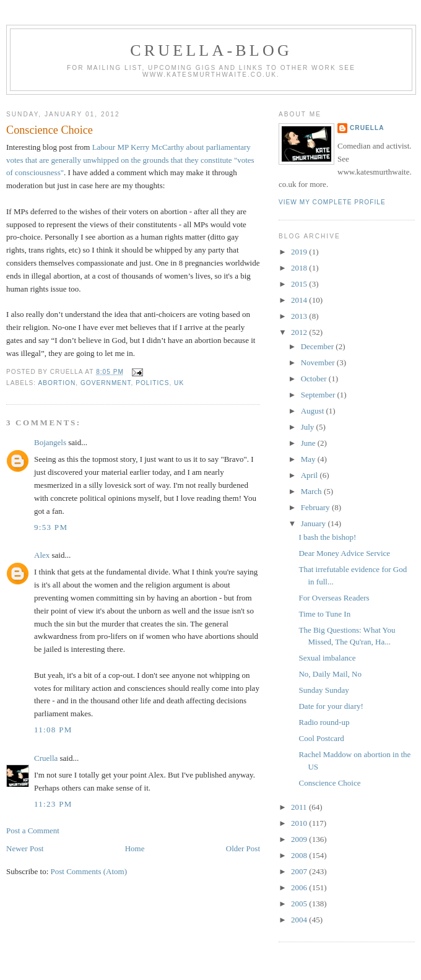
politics (152, 383)
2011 (300, 807)
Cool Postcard (321, 738)
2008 (300, 855)
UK (179, 383)
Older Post (243, 848)
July (309, 427)
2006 (300, 887)
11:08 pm (53, 730)
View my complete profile (332, 202)
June (309, 443)
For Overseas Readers (334, 598)
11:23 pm (53, 804)
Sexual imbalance (327, 658)
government (106, 383)
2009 (300, 839)
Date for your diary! (331, 706)
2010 (300, 823)
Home (135, 848)
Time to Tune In (324, 614)
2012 (300, 332)
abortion (57, 383)
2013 (300, 316)
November (319, 362)
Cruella (46, 758)
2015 (300, 284)
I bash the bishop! (327, 537)
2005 (300, 904)
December (319, 346)
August (314, 411)
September (319, 395)
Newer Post (25, 848)
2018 (300, 268)
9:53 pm (51, 527)
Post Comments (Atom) (89, 871)
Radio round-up (324, 722)
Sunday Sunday (323, 690)
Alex (42, 555)
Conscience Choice (50, 130)
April (310, 475)
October (315, 379)
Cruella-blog (211, 50)
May (309, 459)
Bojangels (50, 442)
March (312, 491)
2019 (300, 252)
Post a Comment (33, 830)
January (315, 523)
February (316, 507)
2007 (300, 871)
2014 (300, 300)
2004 (300, 920)
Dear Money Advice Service (344, 553)
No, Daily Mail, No (330, 674)
